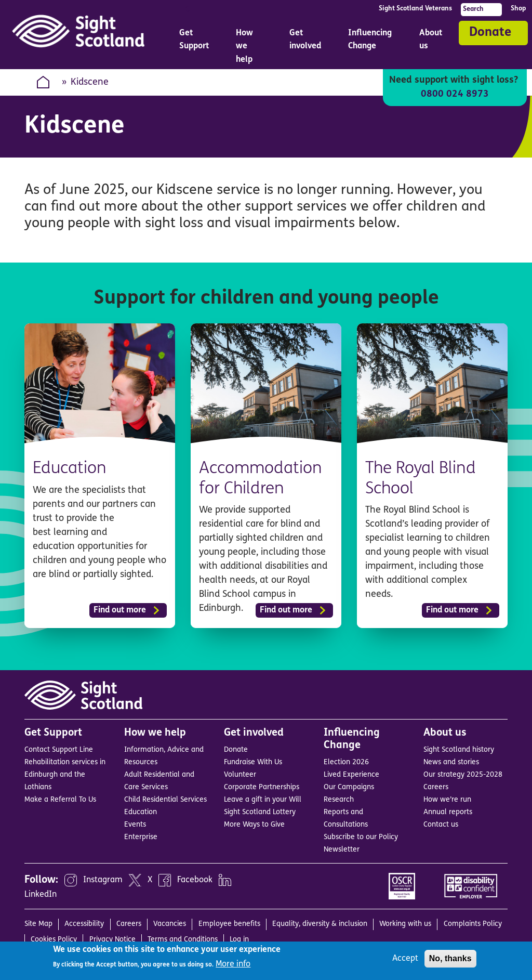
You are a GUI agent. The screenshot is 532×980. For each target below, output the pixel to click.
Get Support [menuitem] (195, 42)
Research (339, 800)
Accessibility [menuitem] (84, 924)
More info (233, 964)
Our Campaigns (349, 787)
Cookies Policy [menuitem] (54, 940)
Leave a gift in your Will (263, 800)
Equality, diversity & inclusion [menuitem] (320, 924)
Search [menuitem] (473, 9)
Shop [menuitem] (518, 9)
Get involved (254, 733)
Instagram (103, 880)
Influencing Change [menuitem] (371, 42)
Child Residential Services (165, 800)
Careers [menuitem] (129, 924)
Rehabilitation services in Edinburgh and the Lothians (65, 775)
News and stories (451, 762)
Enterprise (141, 837)
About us (445, 733)
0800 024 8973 (455, 94)
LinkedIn (41, 895)
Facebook (195, 880)
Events (135, 825)
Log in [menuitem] (239, 940)
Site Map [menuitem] (38, 924)
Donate (490, 33)
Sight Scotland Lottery (260, 812)
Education (70, 469)
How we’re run (447, 800)
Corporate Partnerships (262, 787)
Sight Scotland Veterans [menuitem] (415, 9)
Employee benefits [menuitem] (229, 924)
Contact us (441, 825)
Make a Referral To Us (60, 800)
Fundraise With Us (253, 762)
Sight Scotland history (459, 750)
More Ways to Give (254, 825)
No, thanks (450, 958)
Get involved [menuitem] (306, 42)
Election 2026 (346, 762)
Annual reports (448, 812)
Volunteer (240, 775)
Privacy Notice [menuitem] (112, 940)
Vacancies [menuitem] (170, 924)
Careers (436, 787)
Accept (405, 959)
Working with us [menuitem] (405, 924)
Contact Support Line (59, 750)
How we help (155, 733)
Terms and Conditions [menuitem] (183, 940)
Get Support (53, 733)
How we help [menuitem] (250, 49)
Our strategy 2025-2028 (463, 775)
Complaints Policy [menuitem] (473, 924)
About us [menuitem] (432, 42)
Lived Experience (351, 775)
